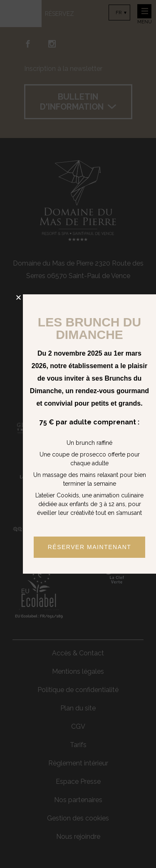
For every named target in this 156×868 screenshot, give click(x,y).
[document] (78, 434)
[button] (19, 297)
